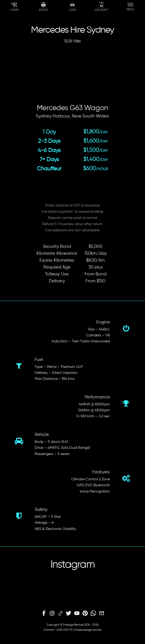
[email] (102, 613)
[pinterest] (85, 613)
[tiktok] (60, 613)
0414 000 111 (64, 630)
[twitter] (69, 613)
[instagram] (52, 613)
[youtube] (77, 613)
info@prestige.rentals (88, 630)
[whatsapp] (93, 613)
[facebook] (44, 613)
